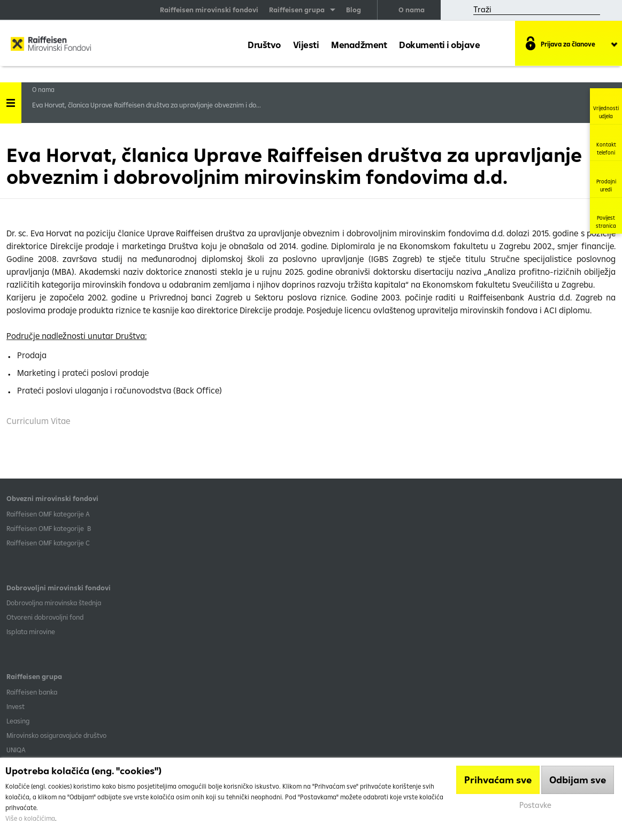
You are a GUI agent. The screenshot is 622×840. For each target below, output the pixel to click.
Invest (16, 706)
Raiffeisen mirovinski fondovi (209, 10)
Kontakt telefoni (606, 142)
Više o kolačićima (30, 818)
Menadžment (359, 45)
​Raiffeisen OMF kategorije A (48, 514)
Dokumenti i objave (439, 45)
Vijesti (306, 45)
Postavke (535, 805)
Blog (354, 10)
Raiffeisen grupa (297, 10)
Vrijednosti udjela (606, 106)
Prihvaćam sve (498, 780)
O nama (412, 10)
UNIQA (16, 750)
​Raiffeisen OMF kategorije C (48, 543)
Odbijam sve (578, 780)
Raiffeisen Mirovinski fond (51, 46)
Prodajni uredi (606, 179)
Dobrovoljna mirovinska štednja (54, 603)
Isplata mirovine (31, 631)
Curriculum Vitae (38, 421)
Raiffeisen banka (32, 692)
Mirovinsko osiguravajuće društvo (57, 735)
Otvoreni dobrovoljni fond (45, 617)
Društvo (264, 45)
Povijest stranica (606, 216)
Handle (11, 99)
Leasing (18, 721)
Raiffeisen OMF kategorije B (49, 528)
